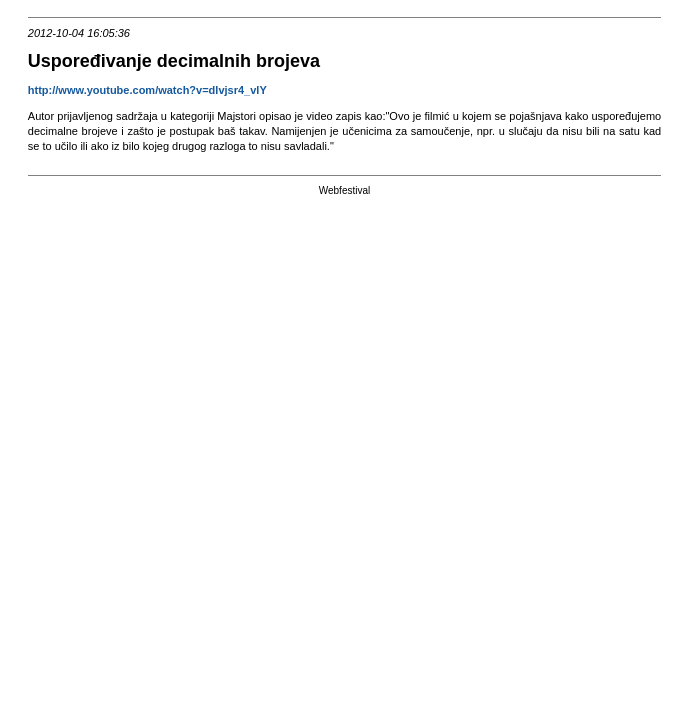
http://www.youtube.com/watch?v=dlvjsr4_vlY (149, 90)
